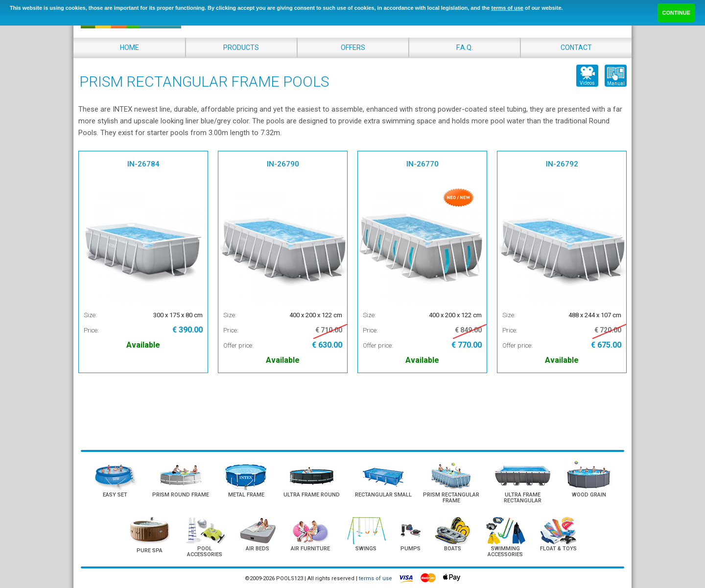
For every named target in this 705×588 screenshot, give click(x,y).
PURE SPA (150, 551)
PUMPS (411, 549)
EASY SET (115, 495)
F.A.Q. (465, 47)
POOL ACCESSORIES (205, 552)
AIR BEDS (258, 549)
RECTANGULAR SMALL (383, 495)
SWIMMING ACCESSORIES (505, 552)
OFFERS (353, 47)
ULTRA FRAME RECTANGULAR (523, 498)
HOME (129, 47)
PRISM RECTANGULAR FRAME (451, 498)
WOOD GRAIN (589, 495)
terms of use (507, 8)
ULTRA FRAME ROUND (312, 495)
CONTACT (576, 47)
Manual (616, 83)
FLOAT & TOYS (558, 549)
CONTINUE (676, 13)
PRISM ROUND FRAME (181, 495)
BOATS (453, 549)
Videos (587, 83)
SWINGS (366, 549)
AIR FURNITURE (310, 549)
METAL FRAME (246, 495)
